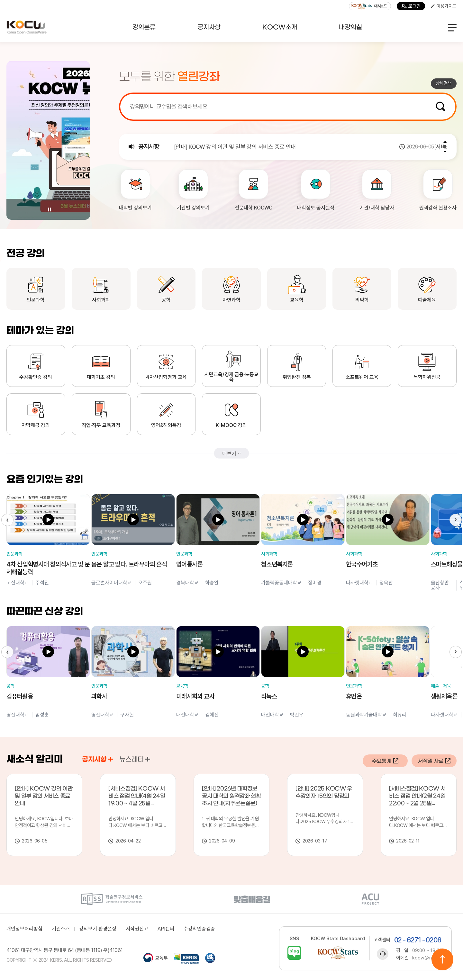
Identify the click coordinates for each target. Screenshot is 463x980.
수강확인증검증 (199, 929)
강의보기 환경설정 (98, 929)
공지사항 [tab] (97, 760)
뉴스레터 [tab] (135, 760)
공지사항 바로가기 (110, 759)
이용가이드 (444, 6)
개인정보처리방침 (24, 929)
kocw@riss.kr (428, 958)
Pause (49, 209)
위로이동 (442, 959)
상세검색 (444, 83)
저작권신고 (137, 929)
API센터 (166, 929)
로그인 (411, 6)
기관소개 (61, 929)
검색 (440, 106)
